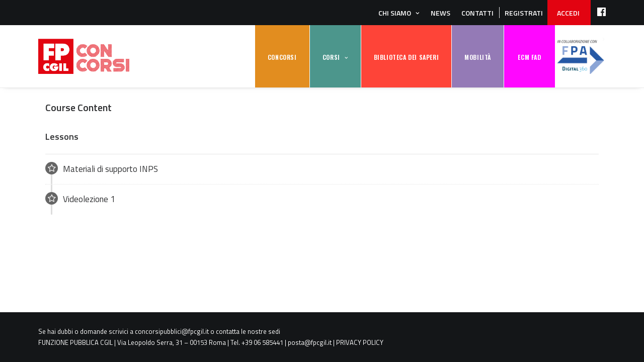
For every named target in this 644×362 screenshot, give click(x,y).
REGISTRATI (524, 13)
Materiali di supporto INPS (102, 169)
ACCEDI (568, 13)
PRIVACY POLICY (360, 342)
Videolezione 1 (80, 199)
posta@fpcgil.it (310, 342)
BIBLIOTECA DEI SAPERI (407, 57)
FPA (581, 57)
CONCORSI (282, 57)
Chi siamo (395, 13)
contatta (228, 331)
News (440, 13)
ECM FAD (529, 57)
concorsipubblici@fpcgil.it (172, 331)
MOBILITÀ (478, 57)
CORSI (331, 57)
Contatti (477, 13)
